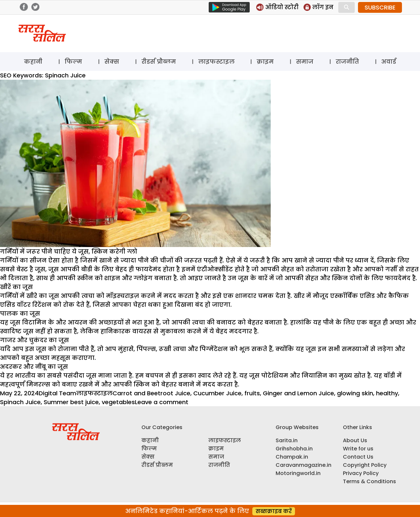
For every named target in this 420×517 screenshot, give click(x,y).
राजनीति (347, 62)
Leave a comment (162, 402)
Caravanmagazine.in (304, 465)
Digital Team (57, 393)
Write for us (358, 449)
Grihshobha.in (294, 449)
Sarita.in (287, 440)
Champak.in (292, 457)
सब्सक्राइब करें (274, 511)
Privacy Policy (361, 473)
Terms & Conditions (369, 481)
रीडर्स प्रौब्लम (159, 62)
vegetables (118, 402)
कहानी (33, 62)
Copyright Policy (365, 465)
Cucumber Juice (217, 393)
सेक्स (112, 62)
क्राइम (265, 62)
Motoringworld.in (298, 473)
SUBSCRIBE (380, 7)
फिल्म (73, 62)
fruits (252, 393)
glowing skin (355, 393)
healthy (387, 393)
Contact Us (358, 457)
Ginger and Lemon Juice (298, 393)
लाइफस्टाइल (216, 62)
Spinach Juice (20, 402)
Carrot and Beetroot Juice (151, 393)
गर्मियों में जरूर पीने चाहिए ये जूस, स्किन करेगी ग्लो (69, 251)
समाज (305, 62)
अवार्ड (389, 62)
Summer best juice (71, 402)
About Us (355, 440)
